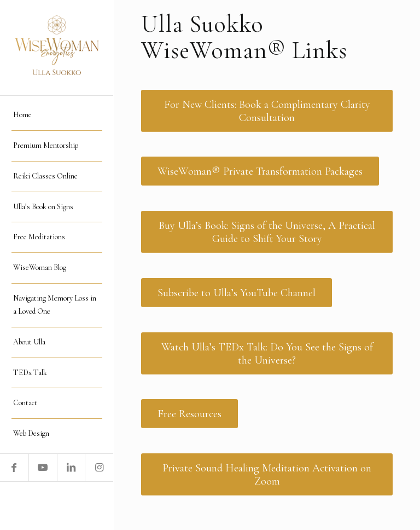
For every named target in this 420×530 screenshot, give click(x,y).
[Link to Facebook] (14, 468)
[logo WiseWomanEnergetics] (57, 48)
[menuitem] (57, 116)
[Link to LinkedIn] (71, 468)
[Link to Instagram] (99, 468)
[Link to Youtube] (43, 468)
